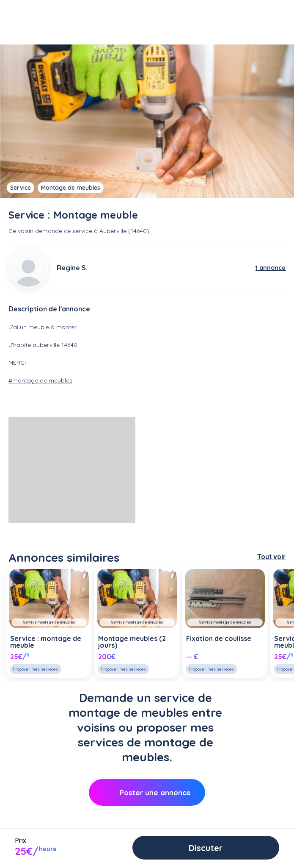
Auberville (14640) (124, 231)
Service (21, 188)
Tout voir (271, 557)
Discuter (206, 848)
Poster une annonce (147, 792)
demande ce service (64, 231)
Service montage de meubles (49, 622)
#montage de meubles (40, 380)
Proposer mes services (35, 669)
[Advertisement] (72, 470)
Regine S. (72, 268)
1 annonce (271, 268)
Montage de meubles (71, 188)
